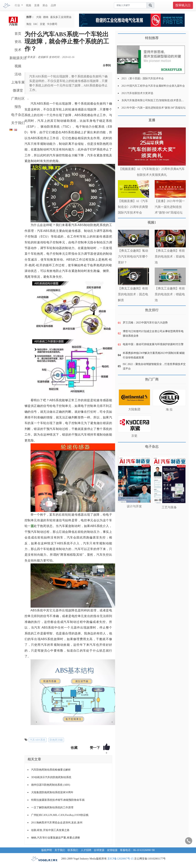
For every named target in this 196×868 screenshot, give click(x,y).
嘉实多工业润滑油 (61, 17)
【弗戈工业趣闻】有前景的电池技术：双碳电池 (170, 257)
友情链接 (112, 850)
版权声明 (47, 850)
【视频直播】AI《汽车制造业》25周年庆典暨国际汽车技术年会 (133, 207)
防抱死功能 (56, 740)
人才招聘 (86, 850)
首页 (18, 34)
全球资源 (99, 850)
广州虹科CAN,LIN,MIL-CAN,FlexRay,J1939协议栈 (60, 815)
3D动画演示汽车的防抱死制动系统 (51, 777)
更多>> (122, 119)
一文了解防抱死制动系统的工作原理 (52, 807)
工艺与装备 (169, 507)
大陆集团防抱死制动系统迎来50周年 (52, 792)
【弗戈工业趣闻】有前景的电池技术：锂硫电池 (170, 294)
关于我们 (18, 123)
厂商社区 (18, 99)
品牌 (53, 5)
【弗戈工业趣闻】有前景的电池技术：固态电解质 (133, 294)
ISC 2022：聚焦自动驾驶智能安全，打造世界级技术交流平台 (154, 366)
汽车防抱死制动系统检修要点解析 (51, 770)
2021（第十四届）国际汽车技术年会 (143, 78)
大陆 (39, 17)
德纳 (46, 17)
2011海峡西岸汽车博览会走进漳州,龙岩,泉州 (57, 823)
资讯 (18, 42)
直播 (37, 5)
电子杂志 (18, 115)
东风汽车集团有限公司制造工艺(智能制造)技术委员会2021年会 (158, 100)
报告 (18, 107)
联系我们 (73, 850)
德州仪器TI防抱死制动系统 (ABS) (51, 785)
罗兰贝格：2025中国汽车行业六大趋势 (145, 323)
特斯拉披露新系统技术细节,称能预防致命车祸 (58, 800)
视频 (28, 5)
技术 (18, 50)
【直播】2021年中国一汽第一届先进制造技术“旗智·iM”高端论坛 (170, 207)
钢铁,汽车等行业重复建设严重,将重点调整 (56, 838)
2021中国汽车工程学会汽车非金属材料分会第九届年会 (153, 86)
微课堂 (18, 90)
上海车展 (18, 82)
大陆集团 (134, 409)
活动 (18, 74)
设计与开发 (134, 506)
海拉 (29, 24)
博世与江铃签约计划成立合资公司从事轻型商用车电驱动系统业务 (153, 334)
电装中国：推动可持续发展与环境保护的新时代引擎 (153, 344)
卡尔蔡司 (52, 24)
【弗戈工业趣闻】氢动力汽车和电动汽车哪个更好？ (133, 257)
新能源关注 (18, 58)
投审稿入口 (183, 5)
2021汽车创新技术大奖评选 (137, 93)
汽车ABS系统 (38, 740)
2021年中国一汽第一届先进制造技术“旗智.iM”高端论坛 (154, 108)
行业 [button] (18, 5)
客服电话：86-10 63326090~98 (137, 850)
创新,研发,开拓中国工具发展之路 (50, 830)
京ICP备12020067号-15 (120, 859)
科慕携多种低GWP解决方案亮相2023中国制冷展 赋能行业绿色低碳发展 (154, 355)
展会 (45, 5)
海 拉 (169, 409)
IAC (36, 24)
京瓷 (42, 24)
